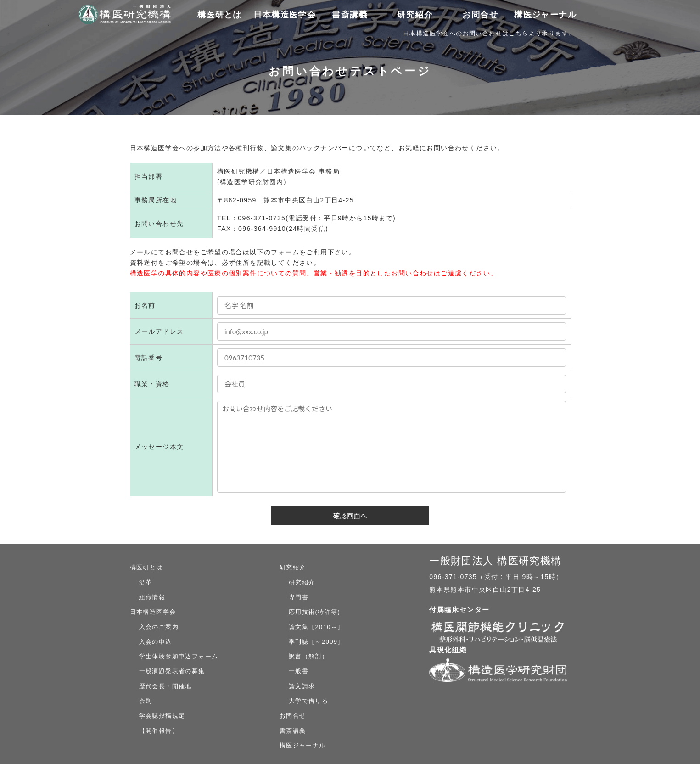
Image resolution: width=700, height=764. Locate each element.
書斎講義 (350, 15)
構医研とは (146, 567)
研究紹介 (293, 567)
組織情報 (152, 597)
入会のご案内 (159, 627)
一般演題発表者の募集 (172, 671)
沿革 (146, 582)
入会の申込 (156, 642)
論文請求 (302, 686)
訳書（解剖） (308, 656)
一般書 (299, 671)
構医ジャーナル (545, 15)
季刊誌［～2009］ (316, 642)
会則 (146, 701)
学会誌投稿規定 (162, 716)
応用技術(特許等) (314, 612)
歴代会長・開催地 (165, 686)
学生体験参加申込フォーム (179, 656)
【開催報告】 (159, 731)
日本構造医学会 (153, 612)
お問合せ (480, 15)
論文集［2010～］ (316, 627)
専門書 (299, 597)
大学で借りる (308, 701)
